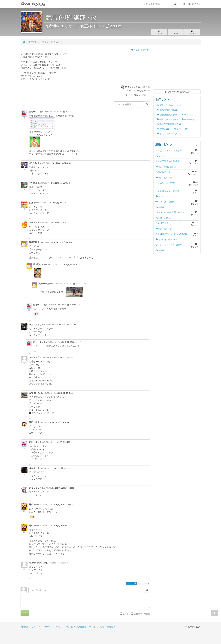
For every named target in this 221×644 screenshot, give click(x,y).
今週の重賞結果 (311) (167, 115)
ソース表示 (133, 95)
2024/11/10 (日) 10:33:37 (66, 325)
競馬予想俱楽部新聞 (166, 167)
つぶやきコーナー (164, 172)
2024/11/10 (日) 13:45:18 (63, 393)
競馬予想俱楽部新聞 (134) (169, 124)
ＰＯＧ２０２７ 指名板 (167, 191)
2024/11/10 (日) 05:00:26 (68, 265)
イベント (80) (181, 129)
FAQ (67, 627)
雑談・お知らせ (164, 178)
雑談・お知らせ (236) (167, 119)
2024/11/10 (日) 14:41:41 (59, 422)
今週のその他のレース (167, 240)
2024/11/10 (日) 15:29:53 (47, 563)
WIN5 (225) (188, 119)
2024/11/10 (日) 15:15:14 (61, 468)
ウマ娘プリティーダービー (169, 223)
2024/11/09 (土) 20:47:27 (56, 203)
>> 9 (79, 342)
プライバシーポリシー (42, 627)
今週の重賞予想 (140, 50)
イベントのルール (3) (167, 134)
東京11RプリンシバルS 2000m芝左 (173, 234)
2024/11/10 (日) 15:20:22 (73, 284)
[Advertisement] (177, 68)
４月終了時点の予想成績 (167, 161)
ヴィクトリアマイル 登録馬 (169, 245)
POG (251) (187, 115)
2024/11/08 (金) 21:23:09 (61, 163)
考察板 (160, 207)
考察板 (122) (164, 129)
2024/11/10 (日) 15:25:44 (58, 526)
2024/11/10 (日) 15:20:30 (65, 488)
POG (159, 197)
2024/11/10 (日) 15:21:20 (58, 505)
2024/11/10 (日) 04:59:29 (63, 242)
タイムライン (143, 583)
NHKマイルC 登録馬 (165, 202)
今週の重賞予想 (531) (167, 110)
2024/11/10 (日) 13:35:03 (52, 357)
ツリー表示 (131, 583)
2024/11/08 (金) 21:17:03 (63, 112)
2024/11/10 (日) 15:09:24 (67, 305)
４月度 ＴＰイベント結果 (169, 150)
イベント (161, 156)
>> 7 (80, 264)
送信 (25, 613)
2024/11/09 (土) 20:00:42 (60, 183)
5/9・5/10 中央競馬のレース (170, 212)
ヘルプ (59, 627)
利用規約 (25, 627)
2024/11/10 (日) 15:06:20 (67, 342)
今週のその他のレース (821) (170, 105)
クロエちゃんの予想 (165, 183)
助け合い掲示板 (79, 627)
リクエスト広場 (97, 627)
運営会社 (111, 627)
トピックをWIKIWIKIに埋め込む (177, 92)
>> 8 (85, 283)
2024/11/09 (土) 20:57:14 (60, 222)
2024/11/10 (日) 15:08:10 (63, 442)
